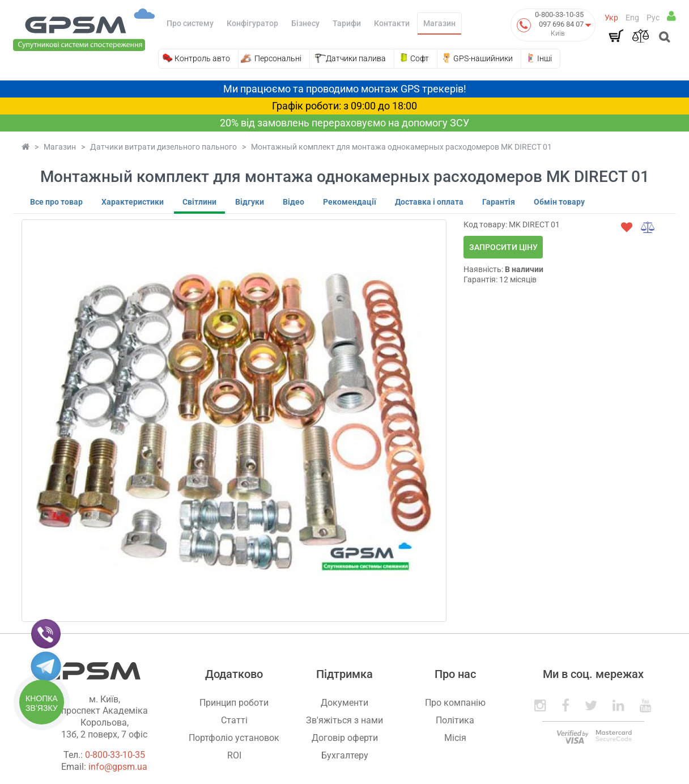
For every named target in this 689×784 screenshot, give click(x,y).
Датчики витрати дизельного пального (163, 147)
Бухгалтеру (345, 755)
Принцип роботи (234, 703)
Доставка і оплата (429, 202)
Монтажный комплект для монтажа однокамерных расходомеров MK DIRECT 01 (401, 147)
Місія (455, 738)
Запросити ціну (503, 247)
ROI (234, 755)
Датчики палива (356, 58)
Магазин (439, 23)
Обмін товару (559, 202)
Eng (632, 18)
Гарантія (499, 202)
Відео (294, 202)
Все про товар (56, 202)
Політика (455, 720)
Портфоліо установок (234, 738)
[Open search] (663, 38)
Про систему (190, 23)
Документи (344, 703)
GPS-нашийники (483, 58)
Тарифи (347, 23)
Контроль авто (202, 58)
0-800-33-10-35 (559, 14)
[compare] (648, 227)
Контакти (392, 23)
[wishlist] (627, 227)
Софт (420, 58)
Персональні (278, 58)
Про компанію (455, 703)
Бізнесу (305, 23)
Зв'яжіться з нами (344, 720)
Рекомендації (350, 202)
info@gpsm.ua (118, 767)
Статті (234, 720)
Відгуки (250, 202)
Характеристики (133, 202)
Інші (545, 58)
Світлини (199, 202)
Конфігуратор (252, 23)
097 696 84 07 (561, 24)
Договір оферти (345, 738)
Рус (653, 18)
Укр (611, 18)
